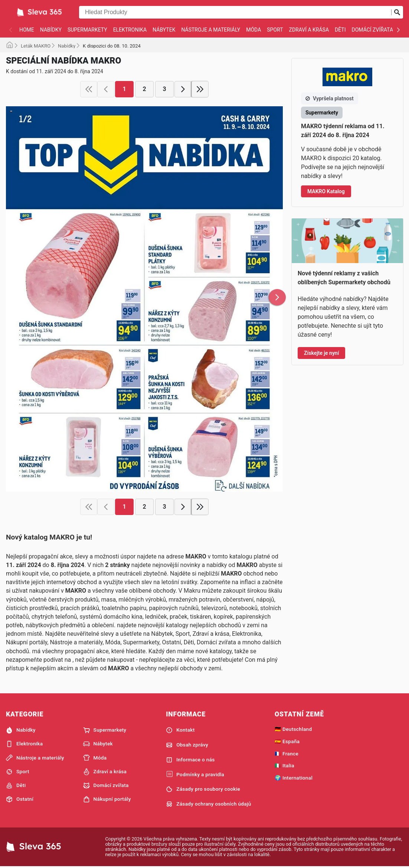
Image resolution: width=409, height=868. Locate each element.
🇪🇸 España (287, 741)
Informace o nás (190, 760)
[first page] (89, 89)
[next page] (183, 89)
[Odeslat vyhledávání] (397, 12)
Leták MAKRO (36, 46)
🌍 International (294, 778)
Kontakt (180, 730)
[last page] (200, 89)
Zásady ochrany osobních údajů (208, 804)
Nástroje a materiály (211, 30)
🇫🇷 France (287, 754)
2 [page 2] (144, 89)
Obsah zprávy (187, 745)
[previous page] (106, 89)
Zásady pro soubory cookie (203, 789)
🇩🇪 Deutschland (293, 729)
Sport (275, 30)
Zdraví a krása (309, 30)
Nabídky (51, 30)
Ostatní (20, 799)
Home (27, 30)
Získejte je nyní (321, 353)
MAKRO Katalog (326, 191)
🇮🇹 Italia (284, 765)
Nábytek (164, 30)
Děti (340, 30)
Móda (253, 30)
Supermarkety (87, 30)
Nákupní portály (107, 799)
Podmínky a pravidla (195, 774)
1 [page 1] (124, 89)
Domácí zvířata (373, 30)
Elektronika (130, 30)
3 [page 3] (164, 89)
